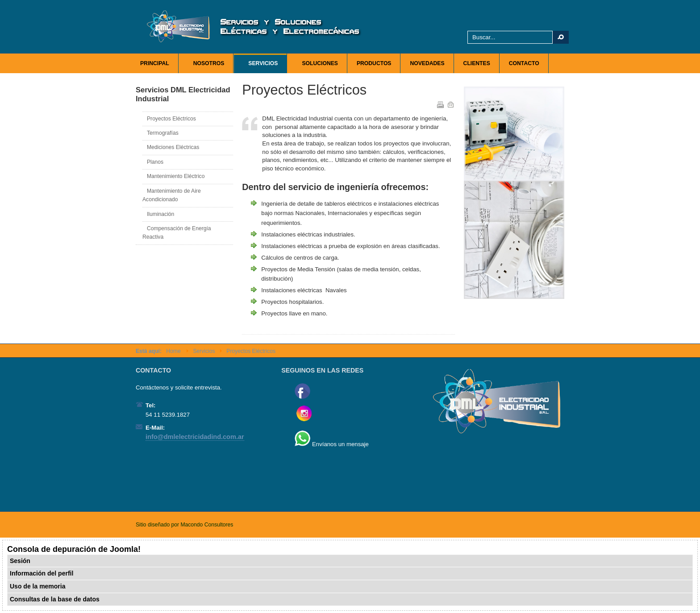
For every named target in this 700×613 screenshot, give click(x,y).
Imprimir (440, 104)
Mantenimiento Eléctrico (176, 176)
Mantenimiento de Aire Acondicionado (172, 195)
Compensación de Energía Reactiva (177, 233)
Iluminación (160, 214)
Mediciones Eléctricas (173, 147)
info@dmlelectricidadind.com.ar (195, 437)
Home (173, 351)
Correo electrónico (450, 104)
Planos (155, 162)
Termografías (163, 133)
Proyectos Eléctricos (171, 119)
